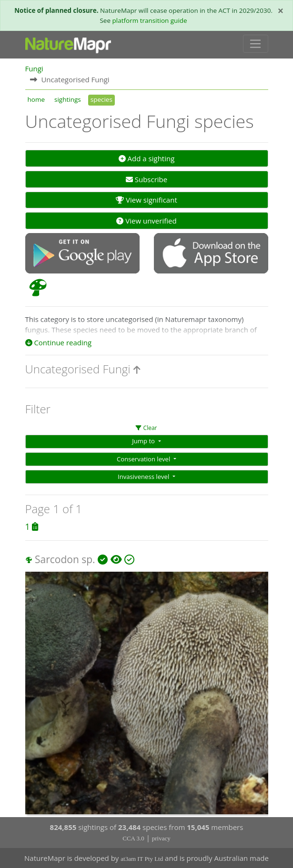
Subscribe (146, 179)
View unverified (146, 221)
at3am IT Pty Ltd (142, 859)
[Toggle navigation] (256, 44)
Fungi (34, 68)
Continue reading (59, 342)
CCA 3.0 (133, 838)
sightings (68, 99)
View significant (146, 200)
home (36, 99)
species (101, 99)
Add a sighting (147, 158)
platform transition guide (150, 20)
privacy (161, 838)
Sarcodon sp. (65, 559)
